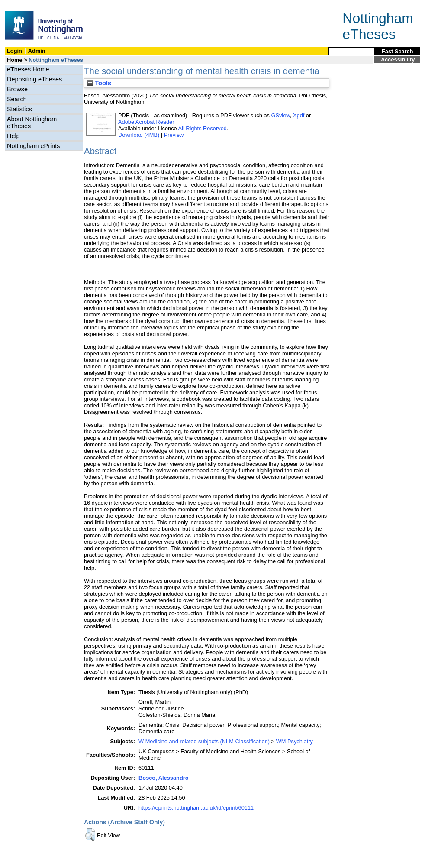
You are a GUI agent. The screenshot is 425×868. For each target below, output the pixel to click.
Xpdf (299, 115)
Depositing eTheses (34, 79)
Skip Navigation (19, 5)
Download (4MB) (139, 135)
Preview (174, 135)
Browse (17, 89)
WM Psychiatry (295, 741)
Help (13, 136)
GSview (280, 115)
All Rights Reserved (203, 128)
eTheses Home (28, 69)
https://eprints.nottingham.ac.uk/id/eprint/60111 (196, 808)
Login (14, 51)
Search (17, 99)
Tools (99, 83)
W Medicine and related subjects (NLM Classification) (204, 741)
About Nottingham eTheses (32, 123)
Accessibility (398, 60)
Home (15, 60)
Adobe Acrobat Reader (146, 122)
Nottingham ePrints (33, 146)
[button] (90, 835)
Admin (37, 51)
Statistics (19, 109)
